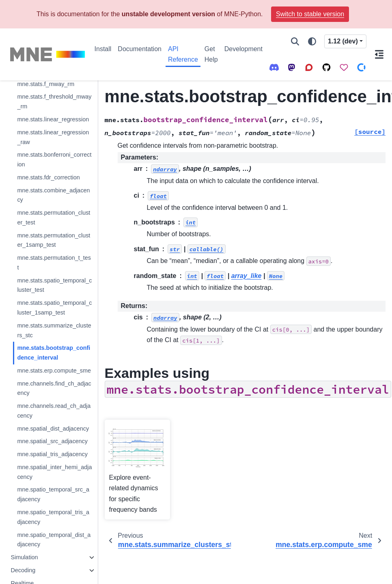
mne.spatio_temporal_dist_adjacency (54, 540)
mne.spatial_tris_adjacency (52, 454)
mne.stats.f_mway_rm (46, 84)
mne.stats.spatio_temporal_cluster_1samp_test (54, 308)
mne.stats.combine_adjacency (53, 195)
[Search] (295, 41)
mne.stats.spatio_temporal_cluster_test (54, 285)
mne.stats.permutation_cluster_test (54, 218)
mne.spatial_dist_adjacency (53, 429)
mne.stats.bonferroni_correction (54, 159)
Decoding (23, 570)
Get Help (211, 54)
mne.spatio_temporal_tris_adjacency (53, 517)
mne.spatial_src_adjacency (52, 441)
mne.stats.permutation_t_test (54, 263)
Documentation (140, 49)
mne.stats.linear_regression (53, 119)
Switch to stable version (310, 14)
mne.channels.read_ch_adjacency (54, 411)
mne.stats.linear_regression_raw (53, 137)
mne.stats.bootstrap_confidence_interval (54, 353)
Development (243, 49)
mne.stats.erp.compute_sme (54, 371)
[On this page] (379, 54)
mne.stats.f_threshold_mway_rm (54, 101)
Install (103, 49)
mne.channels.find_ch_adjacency (54, 388)
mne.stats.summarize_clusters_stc (54, 330)
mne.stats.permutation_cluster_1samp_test (54, 240)
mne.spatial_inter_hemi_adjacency (54, 472)
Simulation (24, 557)
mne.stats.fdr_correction (48, 177)
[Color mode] (312, 41)
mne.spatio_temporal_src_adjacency (53, 494)
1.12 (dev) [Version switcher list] (343, 41)
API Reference (183, 54)
